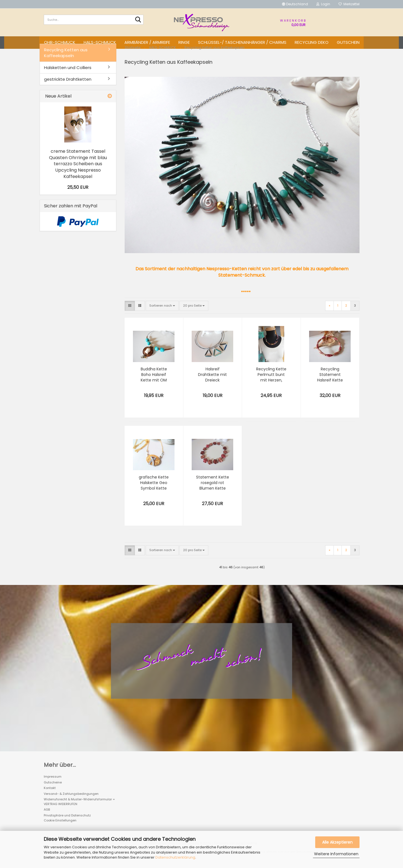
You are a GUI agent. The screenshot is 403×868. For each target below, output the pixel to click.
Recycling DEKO (312, 42)
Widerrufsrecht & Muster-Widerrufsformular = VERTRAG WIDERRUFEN (79, 809)
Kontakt (50, 795)
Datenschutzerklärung (175, 857)
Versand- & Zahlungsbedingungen (71, 801)
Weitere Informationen (336, 854)
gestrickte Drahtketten (68, 86)
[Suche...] (138, 20)
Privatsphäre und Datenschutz (67, 823)
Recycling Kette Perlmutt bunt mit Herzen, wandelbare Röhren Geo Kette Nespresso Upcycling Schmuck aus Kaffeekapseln (271, 382)
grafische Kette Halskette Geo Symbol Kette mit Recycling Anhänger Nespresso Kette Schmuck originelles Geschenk (154, 490)
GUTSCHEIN (348, 42)
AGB (47, 817)
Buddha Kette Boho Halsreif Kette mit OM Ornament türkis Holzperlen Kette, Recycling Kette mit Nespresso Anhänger (154, 382)
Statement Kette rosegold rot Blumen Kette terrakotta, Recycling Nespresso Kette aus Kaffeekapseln (213, 490)
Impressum (53, 784)
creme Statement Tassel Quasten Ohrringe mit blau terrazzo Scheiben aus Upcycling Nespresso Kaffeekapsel (78, 171)
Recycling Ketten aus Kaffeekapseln (66, 60)
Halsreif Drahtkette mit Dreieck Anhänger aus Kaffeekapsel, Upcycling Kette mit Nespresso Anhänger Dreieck (212, 382)
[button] (295, 4)
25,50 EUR (78, 194)
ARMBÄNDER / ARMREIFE (147, 42)
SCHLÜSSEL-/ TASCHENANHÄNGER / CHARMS (242, 42)
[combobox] (162, 313)
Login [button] (323, 4)
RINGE (184, 42)
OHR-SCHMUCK (60, 42)
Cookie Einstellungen (60, 828)
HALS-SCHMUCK (100, 42)
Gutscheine (53, 790)
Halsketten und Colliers (68, 75)
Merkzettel (349, 4)
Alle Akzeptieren (337, 842)
